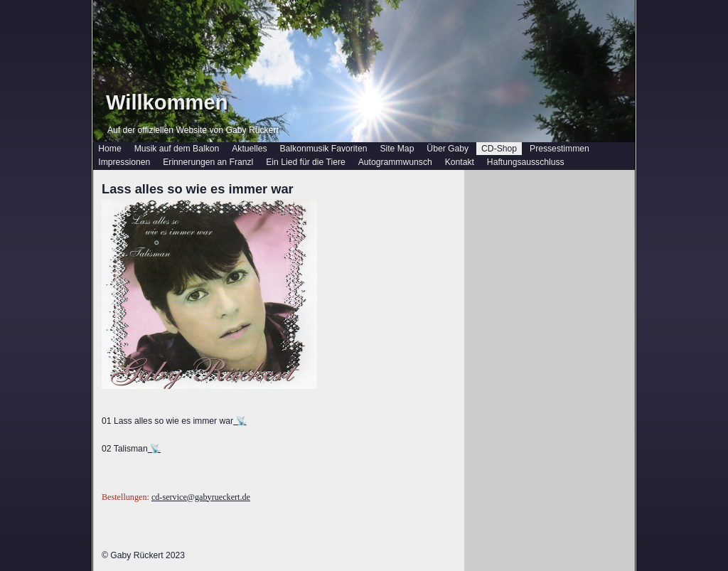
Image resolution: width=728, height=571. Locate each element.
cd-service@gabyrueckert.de (201, 497)
